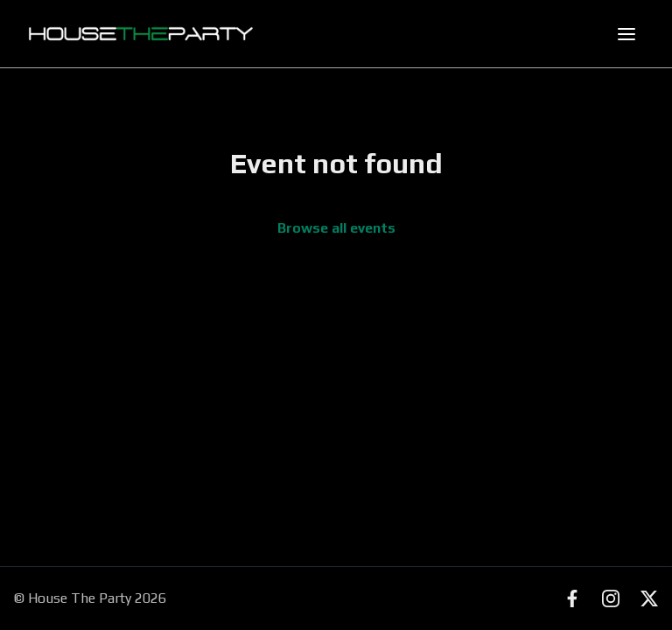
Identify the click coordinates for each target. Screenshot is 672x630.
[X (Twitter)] (649, 598)
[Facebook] (572, 598)
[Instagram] (611, 598)
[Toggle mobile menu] (626, 34)
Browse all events (336, 228)
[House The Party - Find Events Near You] (140, 34)
